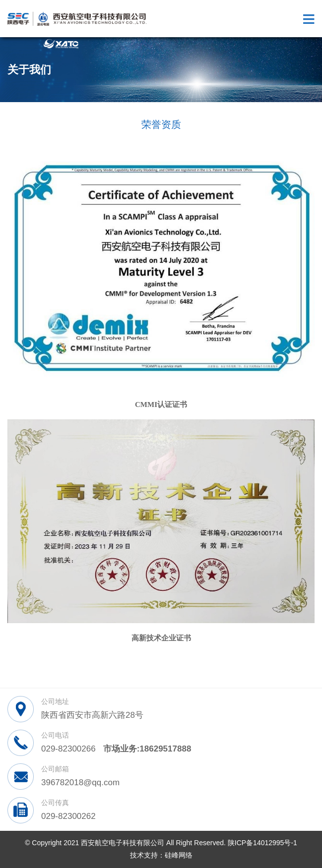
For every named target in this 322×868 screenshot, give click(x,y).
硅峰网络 (179, 855)
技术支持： (147, 855)
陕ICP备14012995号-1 (262, 843)
